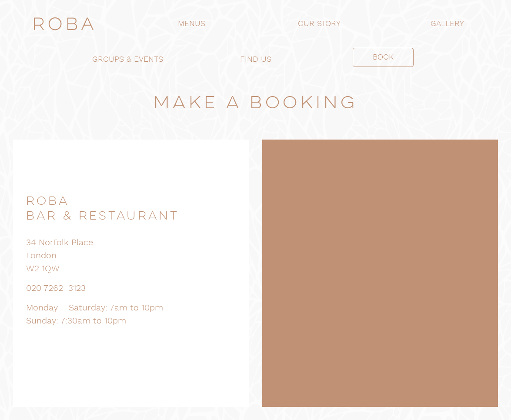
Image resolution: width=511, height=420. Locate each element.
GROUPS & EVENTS (128, 59)
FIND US (256, 59)
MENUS (192, 24)
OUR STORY (319, 24)
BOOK (383, 57)
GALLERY (447, 24)
